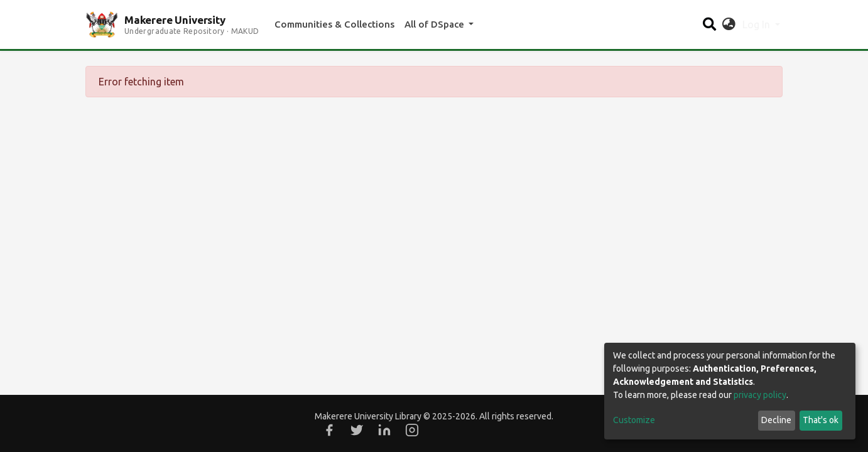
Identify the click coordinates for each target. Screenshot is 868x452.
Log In (757, 24)
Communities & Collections (334, 24)
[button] (729, 24)
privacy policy (760, 395)
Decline (776, 420)
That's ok (821, 420)
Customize (634, 420)
